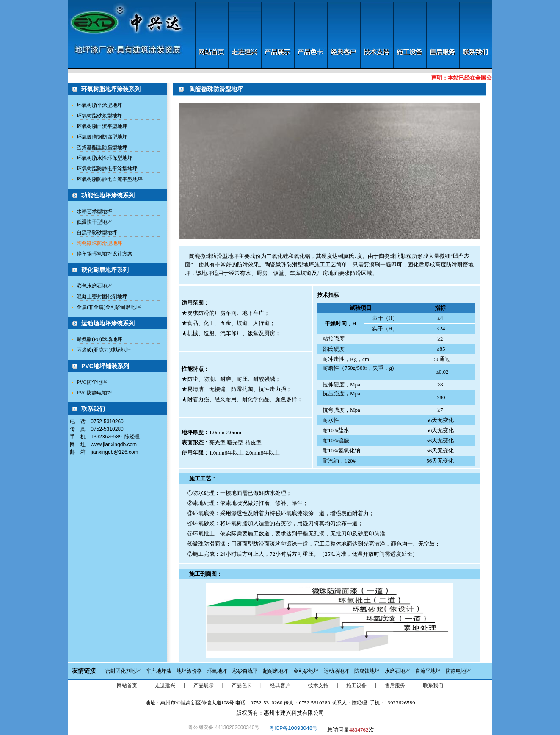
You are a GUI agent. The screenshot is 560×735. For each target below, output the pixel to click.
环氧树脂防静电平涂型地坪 (107, 169)
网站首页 (127, 685)
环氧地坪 (217, 671)
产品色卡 (242, 685)
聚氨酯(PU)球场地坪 (99, 339)
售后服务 (395, 685)
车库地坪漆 (159, 671)
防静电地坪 (458, 671)
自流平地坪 (428, 671)
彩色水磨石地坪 (94, 286)
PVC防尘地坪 (92, 382)
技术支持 (318, 685)
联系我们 (433, 685)
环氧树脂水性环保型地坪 (105, 158)
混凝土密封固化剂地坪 (102, 297)
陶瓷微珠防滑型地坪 (99, 243)
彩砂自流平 (245, 671)
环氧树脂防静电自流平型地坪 (110, 179)
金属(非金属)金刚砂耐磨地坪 (109, 307)
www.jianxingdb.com (114, 444)
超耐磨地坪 (276, 671)
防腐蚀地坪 (367, 671)
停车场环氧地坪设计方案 (105, 254)
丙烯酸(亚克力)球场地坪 (104, 350)
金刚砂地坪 (306, 671)
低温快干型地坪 (94, 222)
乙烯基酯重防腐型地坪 (102, 147)
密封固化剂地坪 (123, 671)
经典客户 (280, 685)
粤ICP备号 (293, 728)
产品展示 (204, 685)
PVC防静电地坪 (94, 393)
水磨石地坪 (397, 671)
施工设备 (356, 685)
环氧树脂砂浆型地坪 (99, 116)
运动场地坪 (337, 671)
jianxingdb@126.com (114, 452)
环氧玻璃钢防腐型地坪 (102, 137)
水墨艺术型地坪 (94, 211)
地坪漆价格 (189, 671)
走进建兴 (165, 685)
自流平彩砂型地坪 (97, 233)
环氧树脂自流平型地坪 (102, 126)
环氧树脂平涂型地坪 (99, 105)
